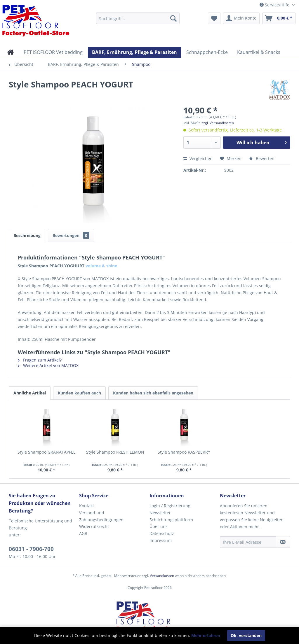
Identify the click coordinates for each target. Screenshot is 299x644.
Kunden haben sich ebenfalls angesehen (153, 393)
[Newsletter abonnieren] (283, 542)
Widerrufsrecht (94, 526)
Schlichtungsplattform (171, 520)
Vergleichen (198, 158)
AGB (83, 533)
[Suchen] (173, 18)
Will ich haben (262, 142)
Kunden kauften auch (79, 393)
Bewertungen (71, 235)
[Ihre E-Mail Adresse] (248, 542)
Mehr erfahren (206, 635)
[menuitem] (138, 18)
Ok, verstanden (246, 635)
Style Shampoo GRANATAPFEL (46, 452)
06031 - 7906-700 (31, 549)
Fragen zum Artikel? (40, 360)
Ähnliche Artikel (30, 393)
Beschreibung (27, 235)
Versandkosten (162, 576)
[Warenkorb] (279, 18)
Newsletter (160, 513)
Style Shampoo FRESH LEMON (115, 452)
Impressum (161, 540)
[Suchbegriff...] (138, 18)
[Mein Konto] (241, 18)
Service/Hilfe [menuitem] (275, 5)
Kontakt (87, 506)
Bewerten (262, 158)
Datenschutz (162, 533)
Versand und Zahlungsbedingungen (101, 516)
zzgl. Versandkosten (218, 123)
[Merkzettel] (214, 18)
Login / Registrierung (170, 506)
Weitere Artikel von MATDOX (48, 365)
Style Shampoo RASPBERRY (184, 452)
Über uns (159, 526)
